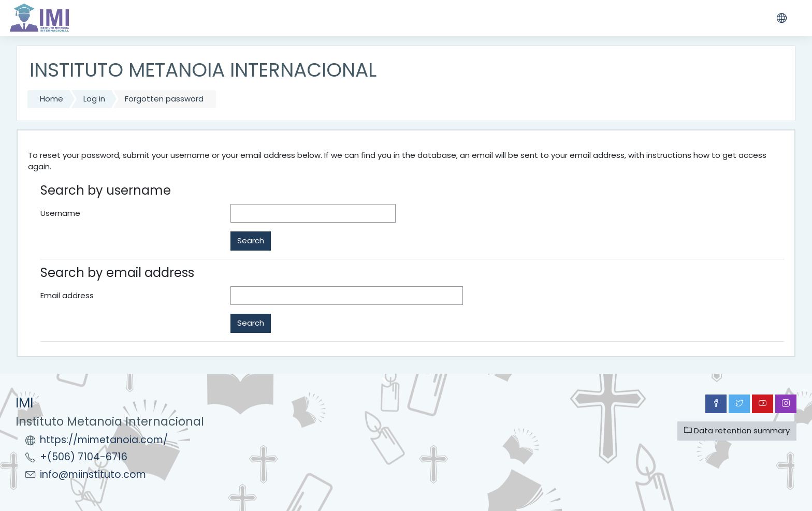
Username (60, 213)
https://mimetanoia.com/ (104, 440)
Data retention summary (737, 430)
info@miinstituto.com (93, 474)
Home (52, 99)
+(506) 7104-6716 (84, 457)
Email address (67, 295)
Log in (94, 99)
